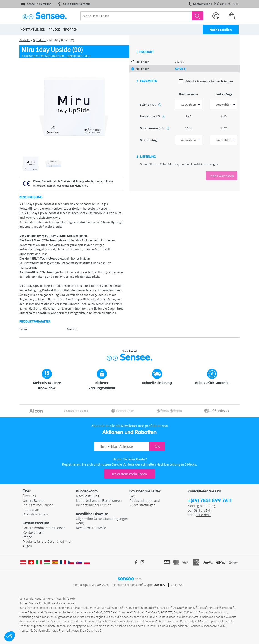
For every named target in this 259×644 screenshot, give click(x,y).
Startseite (25, 40)
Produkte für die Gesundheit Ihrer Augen (47, 544)
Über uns (29, 496)
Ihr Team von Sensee (38, 505)
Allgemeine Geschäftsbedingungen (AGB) (102, 521)
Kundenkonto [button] (87, 491)
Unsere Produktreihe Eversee (44, 528)
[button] (10, 636)
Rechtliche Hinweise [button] (92, 514)
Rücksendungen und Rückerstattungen (145, 503)
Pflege (27, 537)
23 (180, 62)
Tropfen (70, 29)
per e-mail (203, 515)
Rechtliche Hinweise (91, 528)
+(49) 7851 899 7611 (210, 501)
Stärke (150, 105)
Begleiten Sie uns (35, 514)
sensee (130, 579)
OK (157, 446)
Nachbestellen (221, 30)
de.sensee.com (129, 617)
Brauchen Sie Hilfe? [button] (145, 491)
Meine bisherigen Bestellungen (99, 500)
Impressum (31, 509)
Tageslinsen (40, 40)
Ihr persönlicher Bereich (94, 505)
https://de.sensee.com (34, 608)
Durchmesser (154, 128)
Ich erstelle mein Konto (129, 474)
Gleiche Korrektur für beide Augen (206, 81)
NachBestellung (88, 496)
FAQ (132, 496)
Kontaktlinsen (33, 532)
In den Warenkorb (222, 176)
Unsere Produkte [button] (36, 523)
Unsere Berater (34, 500)
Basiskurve (152, 116)
